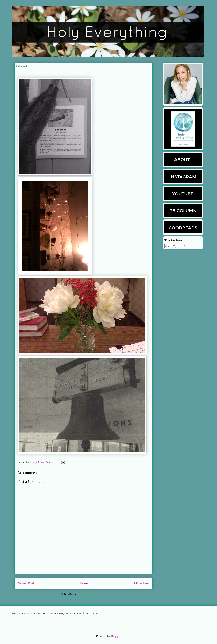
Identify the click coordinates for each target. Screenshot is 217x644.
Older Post (142, 583)
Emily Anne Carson (42, 462)
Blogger (115, 636)
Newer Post (26, 583)
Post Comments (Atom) (92, 594)
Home (84, 583)
